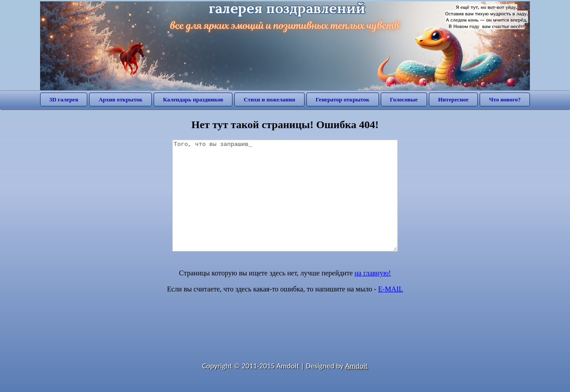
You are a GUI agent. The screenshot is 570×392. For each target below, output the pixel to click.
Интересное (453, 99)
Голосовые (404, 99)
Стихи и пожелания (269, 99)
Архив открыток (120, 99)
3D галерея (64, 99)
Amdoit (356, 366)
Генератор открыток (343, 99)
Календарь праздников (193, 99)
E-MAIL (391, 289)
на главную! (373, 273)
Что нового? (505, 99)
